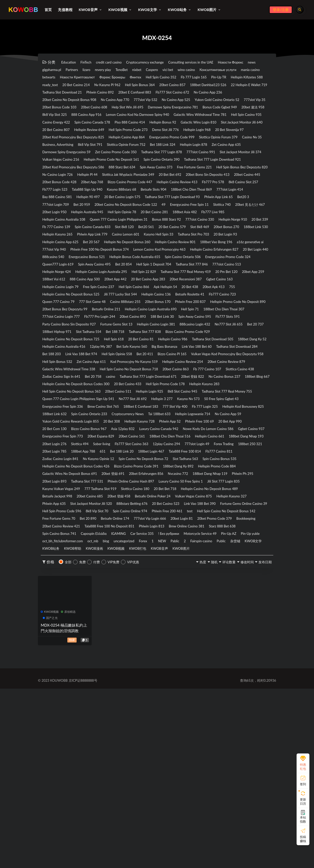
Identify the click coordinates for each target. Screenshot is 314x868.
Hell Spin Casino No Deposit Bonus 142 (182, 674)
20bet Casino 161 (59, 571)
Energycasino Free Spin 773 (172, 563)
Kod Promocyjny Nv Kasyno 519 (155, 467)
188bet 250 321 (57, 587)
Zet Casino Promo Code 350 (131, 189)
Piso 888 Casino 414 (110, 150)
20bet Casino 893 (208, 404)
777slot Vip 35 (232, 118)
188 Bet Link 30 (245, 404)
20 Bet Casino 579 (59, 293)
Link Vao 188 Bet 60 (98, 452)
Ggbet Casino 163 (104, 364)
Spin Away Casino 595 (62, 412)
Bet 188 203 (190, 452)
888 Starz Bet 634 (211, 205)
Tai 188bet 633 (101, 539)
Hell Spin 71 (222, 396)
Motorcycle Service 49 (62, 706)
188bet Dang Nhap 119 (95, 626)
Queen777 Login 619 (237, 332)
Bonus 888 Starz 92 (192, 277)
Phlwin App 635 (100, 658)
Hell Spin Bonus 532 (61, 467)
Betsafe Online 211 (120, 396)
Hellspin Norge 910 (60, 285)
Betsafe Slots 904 (222, 237)
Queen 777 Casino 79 (184, 380)
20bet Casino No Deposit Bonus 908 (208, 110)
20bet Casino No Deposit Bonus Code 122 (79, 261)
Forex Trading (234, 579)
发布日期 (260, 736)
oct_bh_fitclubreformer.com (168, 706)
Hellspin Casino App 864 (224, 166)
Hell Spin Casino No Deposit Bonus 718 (197, 475)
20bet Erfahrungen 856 (220, 618)
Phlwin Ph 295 (135, 626)
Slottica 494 (54, 579)
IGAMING (176, 698)
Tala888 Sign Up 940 (140, 237)
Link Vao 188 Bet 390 (62, 666)
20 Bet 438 (88, 372)
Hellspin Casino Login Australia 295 (114, 348)
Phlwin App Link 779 (247, 293)
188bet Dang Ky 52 (116, 444)
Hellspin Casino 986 (202, 436)
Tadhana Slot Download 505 (67, 444)
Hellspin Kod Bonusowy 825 (142, 531)
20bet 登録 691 (179, 618)
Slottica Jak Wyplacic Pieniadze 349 (105, 221)
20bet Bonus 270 (127, 293)
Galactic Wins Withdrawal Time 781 (155, 142)
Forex (48, 714)
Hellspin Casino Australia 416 (165, 444)
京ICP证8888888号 (83, 860)
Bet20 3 (162, 253)
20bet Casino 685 (101, 650)
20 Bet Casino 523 (237, 658)
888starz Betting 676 (195, 658)
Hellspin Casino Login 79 (148, 364)
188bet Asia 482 (219, 269)
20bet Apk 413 (118, 372)
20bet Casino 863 (59, 483)
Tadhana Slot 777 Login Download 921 (76, 205)
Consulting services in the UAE (223, 62)
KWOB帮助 (255, 714)
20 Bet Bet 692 (156, 221)
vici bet (50, 78)
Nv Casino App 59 (186, 539)
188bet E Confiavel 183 (244, 523)
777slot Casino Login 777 (120, 404)
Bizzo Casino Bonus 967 (135, 555)
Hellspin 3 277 (253, 515)
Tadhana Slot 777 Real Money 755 (72, 515)
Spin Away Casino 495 (62, 340)
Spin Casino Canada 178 (64, 150)
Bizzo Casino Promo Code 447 (150, 229)
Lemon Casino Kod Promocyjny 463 (184, 316)
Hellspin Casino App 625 (225, 301)
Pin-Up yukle (126, 706)
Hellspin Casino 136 (60, 380)
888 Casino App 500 (163, 356)
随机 (193, 736)
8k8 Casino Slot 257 (60, 237)
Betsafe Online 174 (87, 682)
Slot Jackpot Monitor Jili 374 (67, 197)
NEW (76, 714)
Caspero (242, 70)
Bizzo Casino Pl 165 (130, 459)
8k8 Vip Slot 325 (140, 134)
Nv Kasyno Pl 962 (124, 94)
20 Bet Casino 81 (163, 436)
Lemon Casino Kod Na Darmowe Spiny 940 (80, 142)
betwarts (180, 78)
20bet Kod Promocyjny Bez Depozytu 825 (159, 166)
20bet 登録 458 (137, 650)
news (85, 70)
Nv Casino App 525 (136, 118)
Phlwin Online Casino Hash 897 (70, 634)
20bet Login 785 (93, 587)
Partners (135, 70)
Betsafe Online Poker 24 (179, 650)
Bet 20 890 (53, 682)
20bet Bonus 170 (101, 388)
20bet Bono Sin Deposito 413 (202, 221)
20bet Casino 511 (134, 507)
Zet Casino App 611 (103, 467)
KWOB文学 (199, 714)
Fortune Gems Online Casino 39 (115, 666)
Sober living (82, 579)
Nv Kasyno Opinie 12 (195, 595)
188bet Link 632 (188, 531)
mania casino (153, 78)
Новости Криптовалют (216, 78)
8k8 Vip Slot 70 (216, 666)
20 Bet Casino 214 (85, 94)
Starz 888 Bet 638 (59, 698)
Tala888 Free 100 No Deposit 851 (123, 690)
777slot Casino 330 (233, 277)
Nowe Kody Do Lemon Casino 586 (73, 563)
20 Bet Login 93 (182, 301)
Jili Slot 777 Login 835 (182, 634)
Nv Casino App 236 (152, 110)
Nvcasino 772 (55, 626)
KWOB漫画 (53, 722)
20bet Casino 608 (106, 126)
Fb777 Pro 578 (251, 229)
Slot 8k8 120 (212, 285)
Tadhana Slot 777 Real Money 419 (217, 348)
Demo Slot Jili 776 (250, 158)
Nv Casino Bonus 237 (170, 491)
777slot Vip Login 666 (130, 682)
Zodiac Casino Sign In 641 (184, 483)
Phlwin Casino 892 (212, 102)
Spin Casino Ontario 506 (131, 332)
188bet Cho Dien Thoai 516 (105, 571)
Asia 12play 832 (177, 555)
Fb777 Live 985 (254, 269)
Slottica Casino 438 (138, 483)
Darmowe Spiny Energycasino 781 (202, 126)
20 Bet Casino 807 (115, 158)
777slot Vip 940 (57, 316)
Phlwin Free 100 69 (236, 547)
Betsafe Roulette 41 (102, 380)
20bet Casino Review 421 (65, 690)
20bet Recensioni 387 (62, 364)
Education (71, 62)
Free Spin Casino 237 (195, 364)
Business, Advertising (205, 173)
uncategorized (248, 706)
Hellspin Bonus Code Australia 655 (73, 332)
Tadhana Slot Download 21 (166, 102)
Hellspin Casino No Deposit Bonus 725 (76, 436)
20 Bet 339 (94, 285)
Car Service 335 (206, 698)
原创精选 (68, 791)
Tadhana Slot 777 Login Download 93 (75, 253)
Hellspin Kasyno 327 (61, 658)
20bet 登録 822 (130, 491)
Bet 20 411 (96, 459)
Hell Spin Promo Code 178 (191, 499)
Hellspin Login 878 (149, 181)
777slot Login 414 (114, 245)
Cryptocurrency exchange (168, 62)
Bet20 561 (239, 285)
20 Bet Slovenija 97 (99, 166)
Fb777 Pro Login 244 (168, 404)
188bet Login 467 (216, 587)
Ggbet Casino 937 (125, 563)
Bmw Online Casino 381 (218, 690)
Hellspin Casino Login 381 (65, 420)
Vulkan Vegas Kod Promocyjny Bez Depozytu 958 (197, 459)
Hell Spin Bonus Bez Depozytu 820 (167, 213)
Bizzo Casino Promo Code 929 (181, 428)
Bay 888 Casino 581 (154, 245)
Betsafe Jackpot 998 (61, 650)
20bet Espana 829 (218, 563)
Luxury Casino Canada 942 (221, 555)
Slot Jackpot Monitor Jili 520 (145, 658)
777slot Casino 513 (226, 340)
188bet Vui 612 (124, 356)
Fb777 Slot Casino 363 (119, 579)
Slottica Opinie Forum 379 (126, 173)
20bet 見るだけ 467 (234, 261)
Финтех (88, 86)
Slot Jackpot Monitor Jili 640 (67, 158)
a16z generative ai (247, 309)
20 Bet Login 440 (122, 324)
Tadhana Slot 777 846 (183, 340)
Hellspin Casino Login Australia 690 (174, 396)
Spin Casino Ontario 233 (230, 531)
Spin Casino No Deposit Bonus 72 (72, 603)
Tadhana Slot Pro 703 (143, 301)
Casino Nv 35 (167, 173)
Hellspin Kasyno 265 (203, 293)
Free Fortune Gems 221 (109, 213)
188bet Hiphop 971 (223, 420)
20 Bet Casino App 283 (241, 356)
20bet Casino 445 (250, 221)
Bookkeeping (249, 682)
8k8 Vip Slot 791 (245, 173)
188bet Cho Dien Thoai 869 (67, 245)
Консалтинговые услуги (113, 78)
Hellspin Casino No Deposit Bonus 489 (196, 642)
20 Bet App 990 (57, 555)
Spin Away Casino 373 (62, 213)
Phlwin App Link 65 (131, 253)
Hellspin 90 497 (193, 245)
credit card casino (123, 62)
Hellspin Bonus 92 (151, 150)
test (138, 674)
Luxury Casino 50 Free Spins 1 (130, 634)
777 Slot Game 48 (226, 380)
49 (126, 261)
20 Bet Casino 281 (181, 269)
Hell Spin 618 (129, 436)
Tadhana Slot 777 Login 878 (186, 189)
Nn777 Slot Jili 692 (216, 515)
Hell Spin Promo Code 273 (204, 158)
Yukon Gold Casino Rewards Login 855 (76, 547)
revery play (176, 70)
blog (224, 706)
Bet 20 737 (189, 420)
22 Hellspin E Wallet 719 (114, 102)
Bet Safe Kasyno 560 (249, 444)
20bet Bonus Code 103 (63, 126)
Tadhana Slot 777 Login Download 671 (76, 491)
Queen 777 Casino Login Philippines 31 (134, 277)
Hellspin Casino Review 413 (207, 229)
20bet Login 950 (57, 269)
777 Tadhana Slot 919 (62, 642)
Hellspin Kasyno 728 (161, 547)
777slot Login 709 (192, 253)
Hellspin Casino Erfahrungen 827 (71, 324)
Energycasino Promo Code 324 (186, 332)
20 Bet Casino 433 (144, 499)
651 (154, 587)
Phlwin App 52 (199, 547)
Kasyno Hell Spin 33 (100, 301)
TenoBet (201, 70)
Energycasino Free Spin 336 (149, 523)
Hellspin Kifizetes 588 (228, 86)
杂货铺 (175, 714)
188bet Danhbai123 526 (64, 102)
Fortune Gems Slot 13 (213, 412)
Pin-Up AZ (98, 706)
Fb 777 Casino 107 (98, 483)
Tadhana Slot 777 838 (129, 428)
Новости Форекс (58, 70)
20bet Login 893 (170, 626)
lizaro (155, 70)
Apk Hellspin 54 (57, 372)
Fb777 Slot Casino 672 (109, 110)
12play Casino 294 (162, 579)
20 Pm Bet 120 (56, 356)
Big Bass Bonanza (58, 452)
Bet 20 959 (225, 253)
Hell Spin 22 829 (166, 348)
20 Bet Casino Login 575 (235, 245)
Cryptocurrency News (62, 539)
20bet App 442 (200, 356)
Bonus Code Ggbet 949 (63, 134)
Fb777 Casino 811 (104, 595)
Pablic (94, 714)
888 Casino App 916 (179, 134)
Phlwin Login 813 (175, 690)
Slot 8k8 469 (94, 293)
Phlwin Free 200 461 (109, 674)
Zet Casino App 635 (189, 181)
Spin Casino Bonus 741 (102, 698)
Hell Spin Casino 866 (238, 364)
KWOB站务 (227, 714)
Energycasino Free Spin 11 (158, 261)
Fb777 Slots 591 (103, 412)
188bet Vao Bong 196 (205, 309)
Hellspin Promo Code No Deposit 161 (182, 197)
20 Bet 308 (126, 547)
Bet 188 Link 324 (110, 181)
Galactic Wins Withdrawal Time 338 (125, 475)
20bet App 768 (104, 229)
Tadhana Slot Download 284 (147, 452)
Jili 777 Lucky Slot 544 (246, 372)
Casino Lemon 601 (59, 301)
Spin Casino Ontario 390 (242, 197)
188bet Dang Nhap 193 (199, 571)
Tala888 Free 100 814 (62, 595)
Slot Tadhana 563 (123, 603)
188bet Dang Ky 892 (206, 610)
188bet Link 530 (164, 293)
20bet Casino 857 (205, 94)
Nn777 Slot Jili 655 (155, 420)
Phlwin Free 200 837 (142, 388)
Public (156, 714)
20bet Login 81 (170, 682)
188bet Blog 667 (210, 491)
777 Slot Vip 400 (58, 531)
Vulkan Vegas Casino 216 (121, 197)
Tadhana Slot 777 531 (210, 626)
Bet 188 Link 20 (179, 587)
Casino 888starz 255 (61, 388)
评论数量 (213, 736)
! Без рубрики (239, 698)
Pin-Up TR (192, 86)
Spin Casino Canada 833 (172, 285)
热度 (177, 736)
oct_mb (206, 706)
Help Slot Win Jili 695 (147, 126)
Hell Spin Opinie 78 (141, 269)
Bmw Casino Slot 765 (198, 523)
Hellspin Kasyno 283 (238, 499)
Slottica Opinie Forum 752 (66, 181)
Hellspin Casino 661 (154, 571)
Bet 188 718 (91, 428)
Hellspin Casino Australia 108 (68, 277)
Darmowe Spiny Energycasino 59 (71, 189)
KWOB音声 (137, 722)
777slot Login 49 (200, 579)
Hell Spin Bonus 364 (164, 94)
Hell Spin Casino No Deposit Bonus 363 (77, 507)
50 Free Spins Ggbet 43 (97, 523)
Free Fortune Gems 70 (243, 674)
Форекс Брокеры (58, 86)
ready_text (53, 94)
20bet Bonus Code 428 (63, 229)
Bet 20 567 (53, 309)
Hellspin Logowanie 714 (142, 539)
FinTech (94, 62)
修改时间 (237, 736)
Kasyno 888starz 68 (182, 237)
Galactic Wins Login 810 (195, 150)
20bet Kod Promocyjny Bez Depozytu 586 (153, 205)
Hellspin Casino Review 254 (213, 467)
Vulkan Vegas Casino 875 (229, 650)
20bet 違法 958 (104, 134)
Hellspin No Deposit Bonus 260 (97, 309)
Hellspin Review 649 (156, 158)
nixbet (221, 70)
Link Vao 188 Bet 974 (227, 452)
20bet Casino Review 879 (65, 475)
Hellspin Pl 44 (55, 221)
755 (142, 372)
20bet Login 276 (241, 571)
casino (247, 483)
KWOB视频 (81, 722)
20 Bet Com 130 (92, 555)
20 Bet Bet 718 (142, 642)
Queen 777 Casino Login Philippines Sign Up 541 (151, 515)
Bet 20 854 (99, 340)
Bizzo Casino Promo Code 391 (154, 610)
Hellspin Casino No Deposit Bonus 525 (187, 372)
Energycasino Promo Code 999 (70, 173)
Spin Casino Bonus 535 (165, 603)
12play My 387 (210, 444)
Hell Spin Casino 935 (211, 142)
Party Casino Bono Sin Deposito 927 (156, 412)
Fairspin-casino (130, 714)
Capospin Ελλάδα (144, 698)
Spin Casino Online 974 (63, 674)
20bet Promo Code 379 (210, 682)
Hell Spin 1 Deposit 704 (136, 340)
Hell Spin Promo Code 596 (172, 666)
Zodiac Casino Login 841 (148, 595)
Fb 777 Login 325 (95, 531)
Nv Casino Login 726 (222, 213)
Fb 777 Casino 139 (128, 285)
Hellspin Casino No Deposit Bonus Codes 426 (82, 610)
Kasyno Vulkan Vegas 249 (231, 634)
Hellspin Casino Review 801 (155, 309)
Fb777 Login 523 (100, 237)
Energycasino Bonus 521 (198, 324)
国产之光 (50, 797)
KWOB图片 (165, 722)
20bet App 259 (90, 356)
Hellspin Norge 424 (60, 348)
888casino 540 (157, 324)
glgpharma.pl (109, 70)
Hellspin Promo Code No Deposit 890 (199, 388)
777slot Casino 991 (234, 189)
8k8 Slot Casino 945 (213, 507)
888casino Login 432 (113, 420)
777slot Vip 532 (98, 118)
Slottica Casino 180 (105, 642)
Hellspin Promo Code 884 (65, 618)
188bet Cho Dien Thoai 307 (67, 404)
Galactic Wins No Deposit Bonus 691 (126, 618)
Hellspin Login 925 (172, 507)
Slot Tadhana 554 (58, 428)
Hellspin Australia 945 (98, 269)
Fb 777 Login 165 (161, 86)
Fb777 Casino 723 (142, 380)
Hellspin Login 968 (59, 166)
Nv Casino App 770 (60, 118)
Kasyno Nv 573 (56, 523)
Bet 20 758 (224, 483)
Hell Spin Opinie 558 (61, 459)
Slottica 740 (198, 261)
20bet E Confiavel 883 (62, 110)
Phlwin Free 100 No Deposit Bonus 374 (112, 316)
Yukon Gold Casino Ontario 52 (186, 118)
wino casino (74, 78)
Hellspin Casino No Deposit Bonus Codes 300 (82, 499)
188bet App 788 (129, 587)
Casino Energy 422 (252, 142)
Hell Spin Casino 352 (120, 86)
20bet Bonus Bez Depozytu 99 (69, 396)
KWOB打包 (109, 722)
